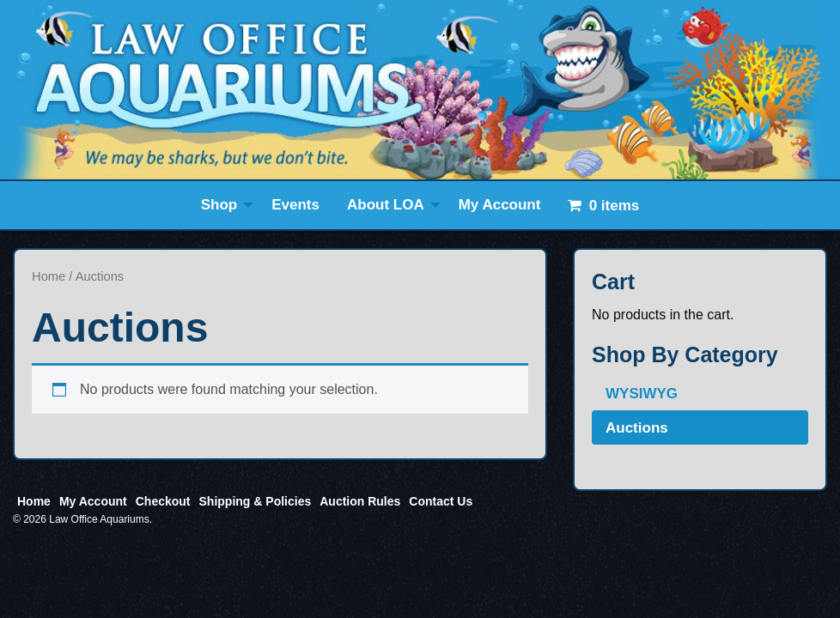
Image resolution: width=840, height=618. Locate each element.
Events (295, 205)
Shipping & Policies (256, 501)
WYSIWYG (642, 394)
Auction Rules (360, 501)
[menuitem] (223, 206)
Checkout (163, 501)
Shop (219, 205)
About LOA (386, 205)
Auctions (637, 428)
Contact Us (441, 501)
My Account (500, 205)
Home (49, 276)
